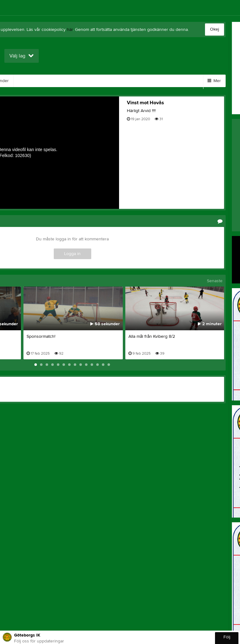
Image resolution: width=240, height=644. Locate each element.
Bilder (27, 81)
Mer (214, 81)
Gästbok (87, 81)
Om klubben (159, 81)
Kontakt (56, 81)
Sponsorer (122, 81)
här (70, 30)
